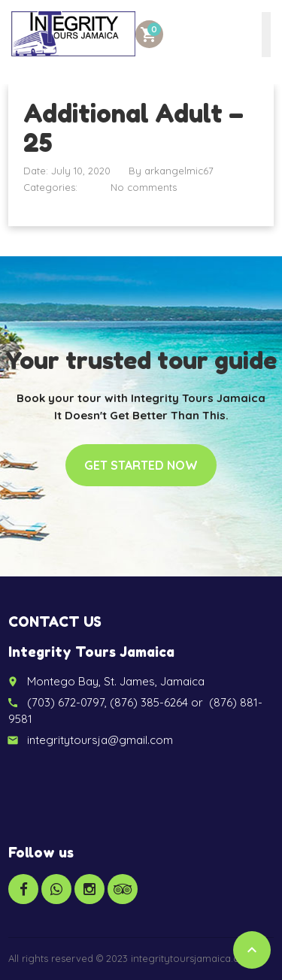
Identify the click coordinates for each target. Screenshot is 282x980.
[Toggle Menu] (266, 35)
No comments (144, 187)
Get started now (141, 465)
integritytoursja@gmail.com (100, 740)
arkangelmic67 (179, 171)
